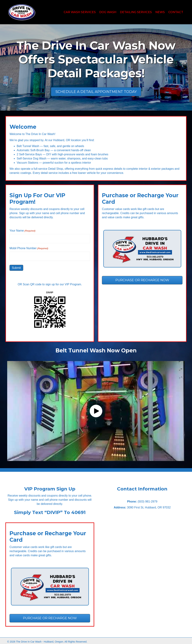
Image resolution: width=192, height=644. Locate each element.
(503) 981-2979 (148, 500)
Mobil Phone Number (29, 248)
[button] (96, 410)
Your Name (22, 231)
